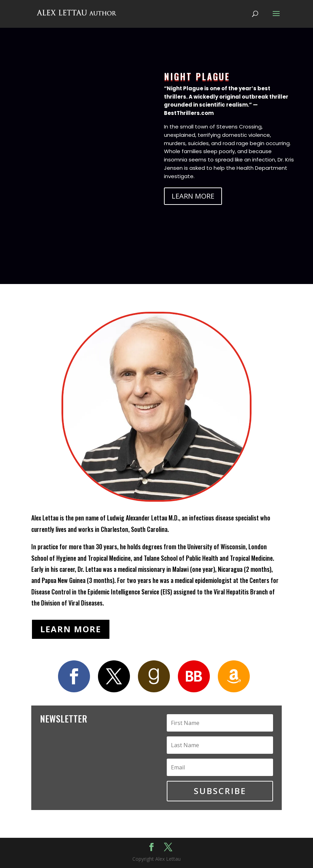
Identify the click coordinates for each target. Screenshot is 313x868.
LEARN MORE (193, 196)
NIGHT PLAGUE (197, 76)
